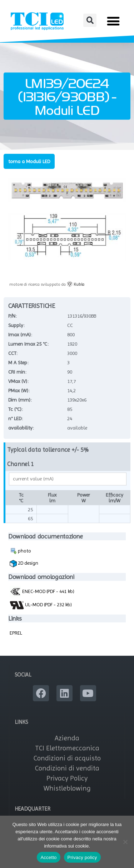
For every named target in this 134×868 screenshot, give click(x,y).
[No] (125, 842)
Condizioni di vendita (67, 768)
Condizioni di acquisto (67, 758)
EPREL (16, 633)
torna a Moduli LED (29, 161)
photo (20, 551)
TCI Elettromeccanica (67, 748)
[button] (90, 20)
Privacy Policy (67, 778)
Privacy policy (82, 857)
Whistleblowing (67, 788)
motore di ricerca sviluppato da (47, 284)
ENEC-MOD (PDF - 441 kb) (42, 591)
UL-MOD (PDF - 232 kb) (41, 605)
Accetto (48, 857)
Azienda (67, 738)
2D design (24, 564)
